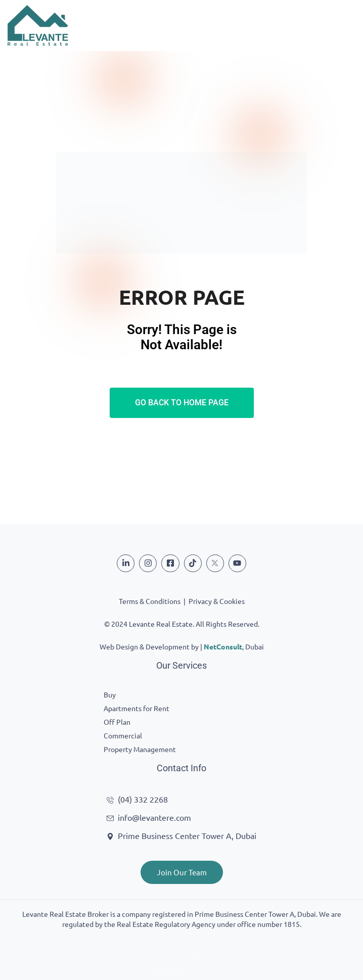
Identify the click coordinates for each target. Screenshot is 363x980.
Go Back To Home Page (182, 403)
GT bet (182, 944)
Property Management (140, 749)
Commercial (123, 735)
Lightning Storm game (182, 974)
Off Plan (117, 722)
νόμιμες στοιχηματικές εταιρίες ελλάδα (181, 959)
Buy (110, 694)
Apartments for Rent (137, 708)
